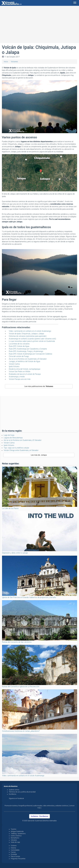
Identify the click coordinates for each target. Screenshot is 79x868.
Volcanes (14, 62)
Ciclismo (14, 846)
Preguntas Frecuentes (18, 859)
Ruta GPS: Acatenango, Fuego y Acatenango (26, 351)
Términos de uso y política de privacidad (22, 792)
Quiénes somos (14, 790)
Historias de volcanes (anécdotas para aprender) (28, 336)
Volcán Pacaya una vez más (20, 379)
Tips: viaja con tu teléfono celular (16, 448)
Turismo (14, 829)
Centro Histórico (16, 836)
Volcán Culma (14, 364)
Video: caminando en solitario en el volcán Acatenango (30, 331)
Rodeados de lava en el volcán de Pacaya (25, 374)
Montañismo (15, 838)
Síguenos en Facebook (16, 798)
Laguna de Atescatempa (13, 438)
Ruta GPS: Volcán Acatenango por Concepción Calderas (30, 354)
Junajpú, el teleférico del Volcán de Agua (24, 361)
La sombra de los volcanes (19, 344)
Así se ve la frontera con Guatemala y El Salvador (28, 359)
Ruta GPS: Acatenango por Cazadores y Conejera (28, 349)
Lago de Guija (9, 435)
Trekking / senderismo (18, 834)
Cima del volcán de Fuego (19, 356)
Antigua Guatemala (17, 831)
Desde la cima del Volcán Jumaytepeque (25, 369)
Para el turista (15, 856)
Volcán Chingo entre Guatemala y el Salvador (21, 450)
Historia (13, 848)
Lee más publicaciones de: (39, 386)
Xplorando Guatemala (35, 821)
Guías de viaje (15, 842)
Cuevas (13, 852)
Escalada (14, 854)
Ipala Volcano (14, 366)
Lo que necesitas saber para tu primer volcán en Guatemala (32, 341)
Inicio (6, 62)
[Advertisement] (39, 25)
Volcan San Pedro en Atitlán (20, 372)
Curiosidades (15, 850)
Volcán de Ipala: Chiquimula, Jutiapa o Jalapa (26, 334)
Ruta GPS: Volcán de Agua (19, 346)
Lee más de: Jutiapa (39, 455)
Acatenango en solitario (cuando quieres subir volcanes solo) (32, 339)
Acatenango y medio (17, 377)
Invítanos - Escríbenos (39, 816)
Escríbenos (13, 794)
